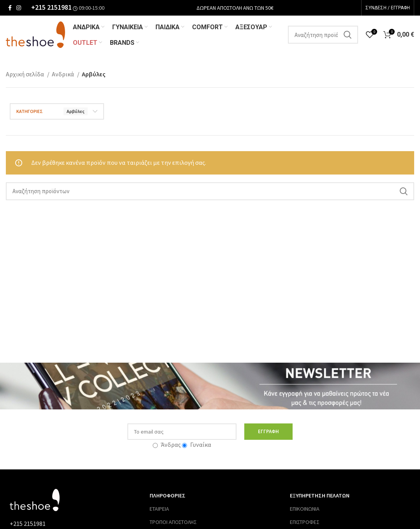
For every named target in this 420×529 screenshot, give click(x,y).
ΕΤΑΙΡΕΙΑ (159, 510)
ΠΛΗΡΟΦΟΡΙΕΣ (168, 496)
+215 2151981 (51, 7)
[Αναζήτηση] (323, 35)
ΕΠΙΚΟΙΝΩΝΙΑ (305, 510)
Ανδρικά (64, 75)
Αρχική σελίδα (26, 75)
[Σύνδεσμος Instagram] (19, 8)
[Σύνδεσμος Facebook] (10, 8)
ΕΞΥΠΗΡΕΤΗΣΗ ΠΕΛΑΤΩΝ (320, 496)
